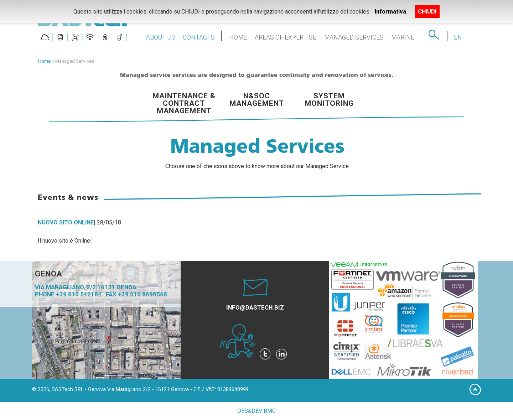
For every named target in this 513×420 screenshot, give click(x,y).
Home (44, 61)
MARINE (403, 37)
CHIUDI (427, 12)
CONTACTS (199, 37)
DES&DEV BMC (256, 411)
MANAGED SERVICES (354, 37)
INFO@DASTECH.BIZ (255, 307)
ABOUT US (161, 37)
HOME (238, 37)
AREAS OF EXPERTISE (286, 37)
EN (458, 37)
